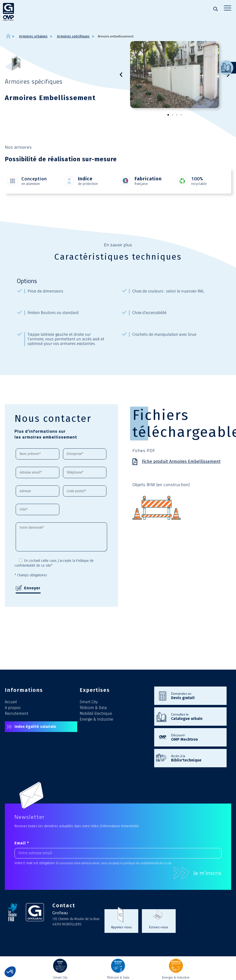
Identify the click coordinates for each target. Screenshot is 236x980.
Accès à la (196, 758)
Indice (85, 179)
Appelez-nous (121, 927)
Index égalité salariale (35, 727)
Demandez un (196, 695)
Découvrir (196, 737)
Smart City (89, 702)
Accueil (11, 702)
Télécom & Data (93, 708)
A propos (13, 708)
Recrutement (17, 713)
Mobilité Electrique (96, 713)
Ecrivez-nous (159, 927)
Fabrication (148, 179)
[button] (121, 75)
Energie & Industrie (96, 719)
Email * (22, 843)
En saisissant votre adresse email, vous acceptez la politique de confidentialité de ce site (114, 863)
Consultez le (196, 716)
